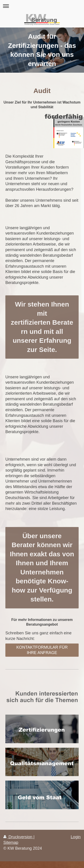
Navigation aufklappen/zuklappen (42, 6)
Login (76, 837)
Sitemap (11, 843)
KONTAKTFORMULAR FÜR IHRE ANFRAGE (42, 650)
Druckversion (18, 837)
